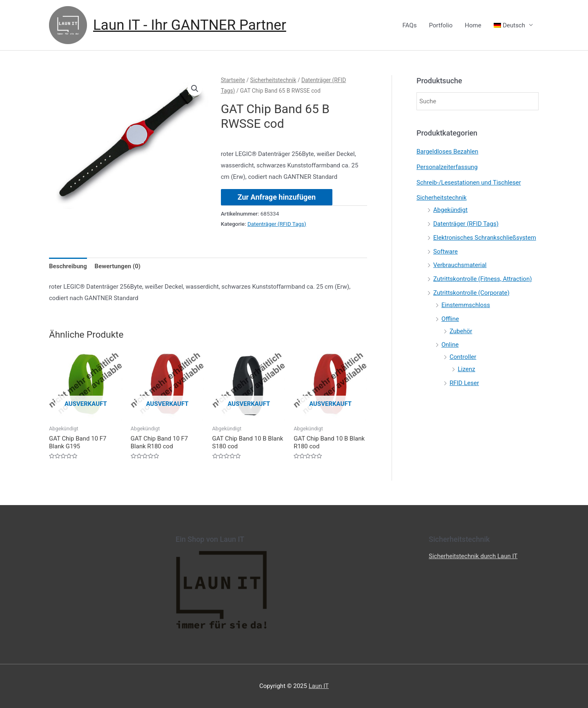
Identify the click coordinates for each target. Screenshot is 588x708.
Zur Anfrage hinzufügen (277, 197)
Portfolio (441, 25)
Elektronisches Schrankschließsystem (485, 238)
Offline (450, 319)
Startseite (233, 80)
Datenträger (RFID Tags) (277, 224)
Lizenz (467, 369)
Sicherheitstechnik (273, 80)
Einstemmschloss (466, 305)
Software (445, 252)
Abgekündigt (450, 210)
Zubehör (461, 331)
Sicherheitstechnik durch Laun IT (473, 556)
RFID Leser (464, 383)
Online (450, 345)
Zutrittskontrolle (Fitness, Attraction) (482, 279)
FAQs (410, 25)
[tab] (68, 266)
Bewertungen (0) (118, 266)
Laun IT (319, 686)
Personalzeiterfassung (447, 167)
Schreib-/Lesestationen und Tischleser (469, 183)
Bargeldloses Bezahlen (447, 151)
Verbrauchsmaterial (460, 265)
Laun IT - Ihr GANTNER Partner (190, 25)
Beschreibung (68, 266)
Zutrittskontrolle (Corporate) (471, 293)
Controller (463, 357)
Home (473, 25)
